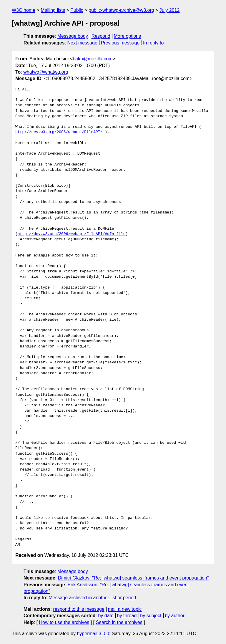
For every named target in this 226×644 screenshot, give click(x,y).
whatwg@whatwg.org (46, 72)
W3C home (24, 10)
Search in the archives (119, 622)
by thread (127, 616)
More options (128, 36)
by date (106, 616)
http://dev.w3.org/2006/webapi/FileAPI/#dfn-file (72, 234)
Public (77, 10)
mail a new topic (125, 609)
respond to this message (79, 609)
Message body (73, 36)
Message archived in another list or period (92, 598)
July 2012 (170, 10)
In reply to (153, 43)
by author (175, 616)
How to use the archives (64, 622)
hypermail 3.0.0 (93, 634)
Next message (82, 43)
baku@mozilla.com (93, 59)
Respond (101, 36)
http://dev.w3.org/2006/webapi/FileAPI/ (59, 132)
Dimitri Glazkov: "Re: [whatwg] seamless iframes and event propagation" (133, 578)
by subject (151, 616)
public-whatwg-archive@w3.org (121, 10)
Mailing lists (53, 10)
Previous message (120, 43)
